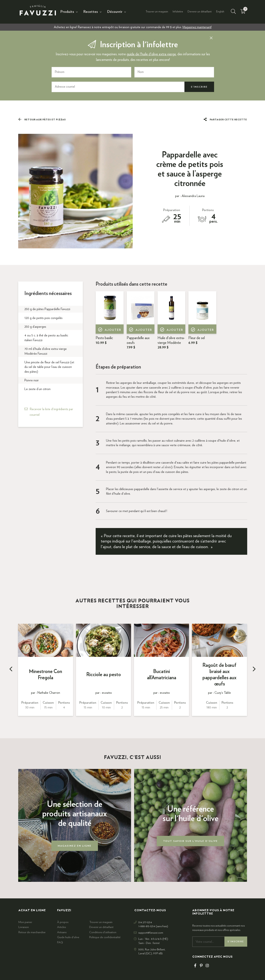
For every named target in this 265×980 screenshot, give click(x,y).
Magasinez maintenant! (197, 27)
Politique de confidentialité (105, 937)
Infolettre (178, 12)
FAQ (60, 943)
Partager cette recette (225, 119)
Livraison (24, 927)
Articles (61, 927)
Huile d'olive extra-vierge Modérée (171, 343)
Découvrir (115, 12)
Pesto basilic (104, 340)
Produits (67, 12)
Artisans (62, 932)
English (220, 12)
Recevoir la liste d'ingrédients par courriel (51, 412)
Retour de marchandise (32, 932)
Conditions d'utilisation (103, 932)
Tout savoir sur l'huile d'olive (190, 841)
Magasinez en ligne (75, 846)
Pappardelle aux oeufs (138, 343)
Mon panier (25, 922)
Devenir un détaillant (200, 12)
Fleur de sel (197, 340)
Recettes (91, 12)
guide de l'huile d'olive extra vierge (151, 54)
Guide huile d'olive (68, 937)
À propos (63, 922)
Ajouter (110, 330)
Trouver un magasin (157, 12)
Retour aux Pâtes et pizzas (42, 119)
